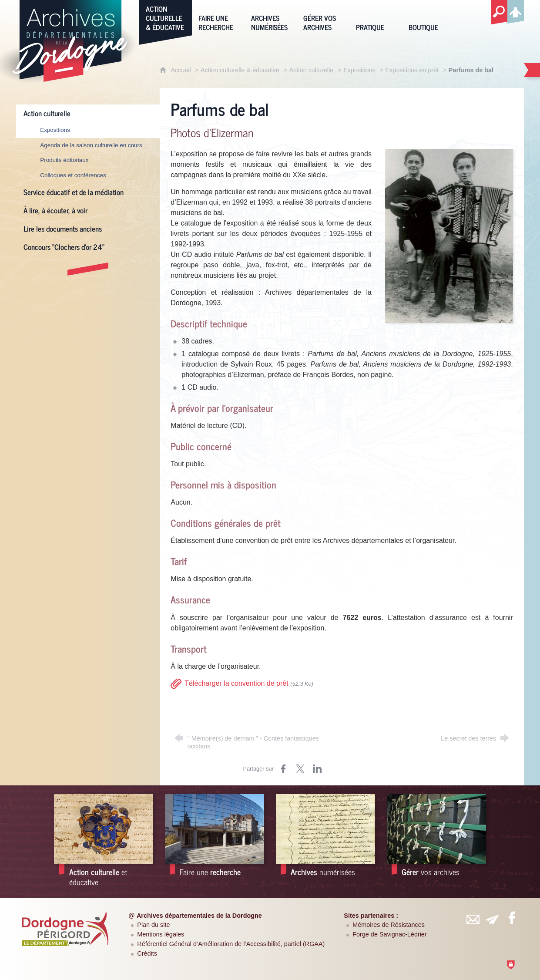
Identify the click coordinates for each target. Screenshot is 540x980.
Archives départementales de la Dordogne (199, 916)
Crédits (147, 953)
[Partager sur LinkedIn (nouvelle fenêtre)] (317, 769)
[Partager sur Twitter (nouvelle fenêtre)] (300, 769)
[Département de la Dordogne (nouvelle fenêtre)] (65, 929)
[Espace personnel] (516, 10)
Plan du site (153, 925)
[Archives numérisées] (271, 17)
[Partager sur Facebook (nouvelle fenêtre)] (283, 769)
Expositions (359, 70)
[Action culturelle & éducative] (166, 17)
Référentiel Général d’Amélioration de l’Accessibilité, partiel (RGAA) (231, 944)
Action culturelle (312, 70)
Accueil (181, 70)
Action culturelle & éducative (240, 70)
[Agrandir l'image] (449, 235)
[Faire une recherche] (218, 17)
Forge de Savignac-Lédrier (389, 934)
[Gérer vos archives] (323, 17)
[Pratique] (376, 17)
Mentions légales (161, 934)
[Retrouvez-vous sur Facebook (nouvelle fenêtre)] (512, 918)
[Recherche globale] (499, 13)
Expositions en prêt (412, 70)
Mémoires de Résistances (389, 925)
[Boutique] (428, 17)
